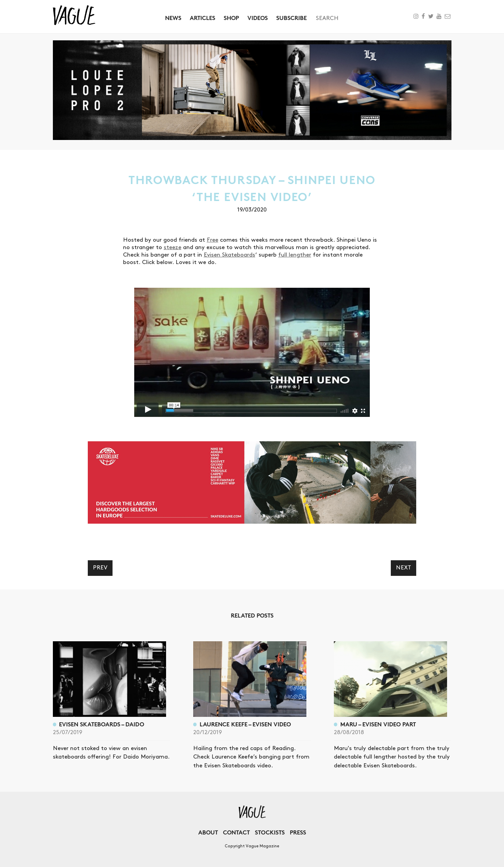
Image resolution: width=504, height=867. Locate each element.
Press (298, 832)
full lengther (295, 255)
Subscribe (291, 18)
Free (213, 240)
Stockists (270, 832)
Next (404, 568)
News (173, 18)
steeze (173, 247)
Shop (231, 18)
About (208, 832)
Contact (236, 832)
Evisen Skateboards (229, 255)
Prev (100, 568)
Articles (203, 18)
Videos (258, 18)
